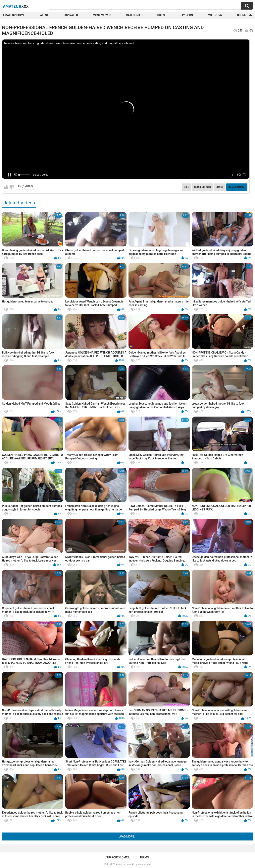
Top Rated (71, 15)
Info (187, 187)
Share (220, 187)
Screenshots (203, 187)
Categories (134, 15)
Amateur (16, 6)
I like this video (6, 187)
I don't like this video (11, 187)
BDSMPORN (245, 15)
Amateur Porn (13, 15)
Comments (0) (237, 187)
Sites (161, 15)
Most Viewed (102, 15)
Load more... (128, 836)
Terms (144, 857)
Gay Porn (186, 15)
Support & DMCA (118, 857)
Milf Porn (215, 15)
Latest (44, 15)
